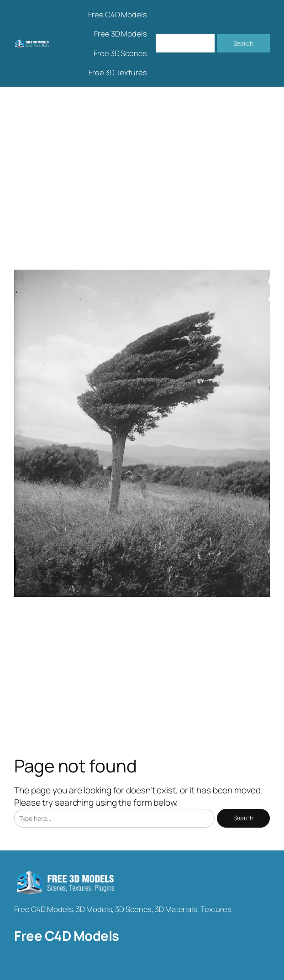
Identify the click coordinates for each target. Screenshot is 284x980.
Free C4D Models (67, 936)
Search (243, 43)
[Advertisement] (142, 182)
